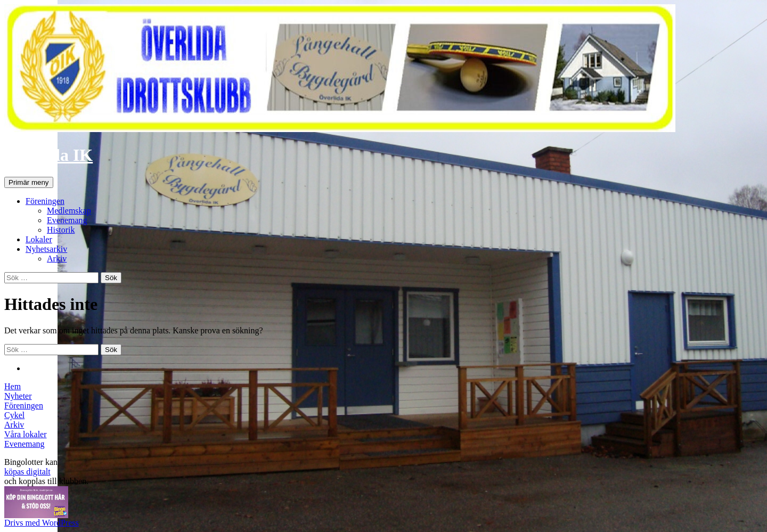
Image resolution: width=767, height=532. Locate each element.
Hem (13, 386)
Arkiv (57, 259)
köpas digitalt (27, 472)
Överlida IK (48, 155)
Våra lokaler (26, 434)
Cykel (14, 415)
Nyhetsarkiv (46, 249)
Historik (61, 230)
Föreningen (45, 201)
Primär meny (29, 182)
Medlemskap (69, 211)
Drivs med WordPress (42, 523)
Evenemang (67, 220)
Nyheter (18, 396)
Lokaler (39, 239)
